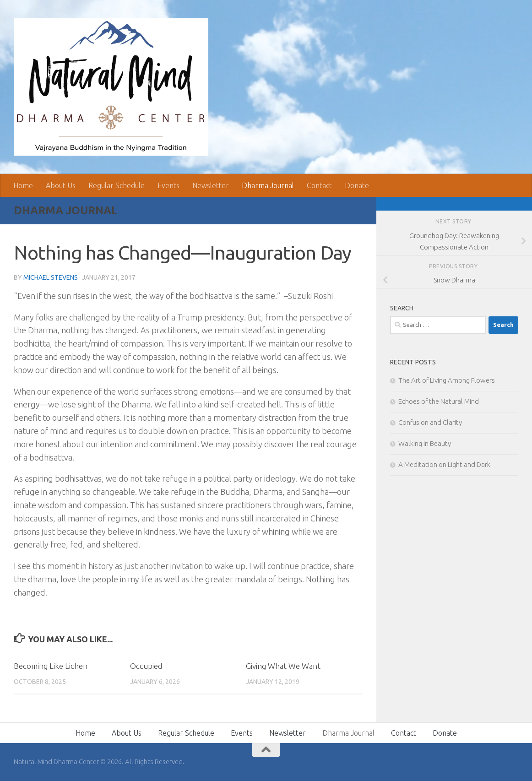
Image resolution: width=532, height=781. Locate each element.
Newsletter (211, 185)
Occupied (146, 666)
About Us (61, 185)
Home (23, 185)
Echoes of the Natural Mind (439, 401)
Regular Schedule (117, 185)
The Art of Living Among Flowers (447, 380)
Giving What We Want (283, 666)
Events (168, 185)
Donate (357, 185)
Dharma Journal (268, 185)
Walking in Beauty (425, 443)
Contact (319, 185)
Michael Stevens (51, 277)
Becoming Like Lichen (51, 666)
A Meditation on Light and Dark (444, 464)
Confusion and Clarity (430, 422)
